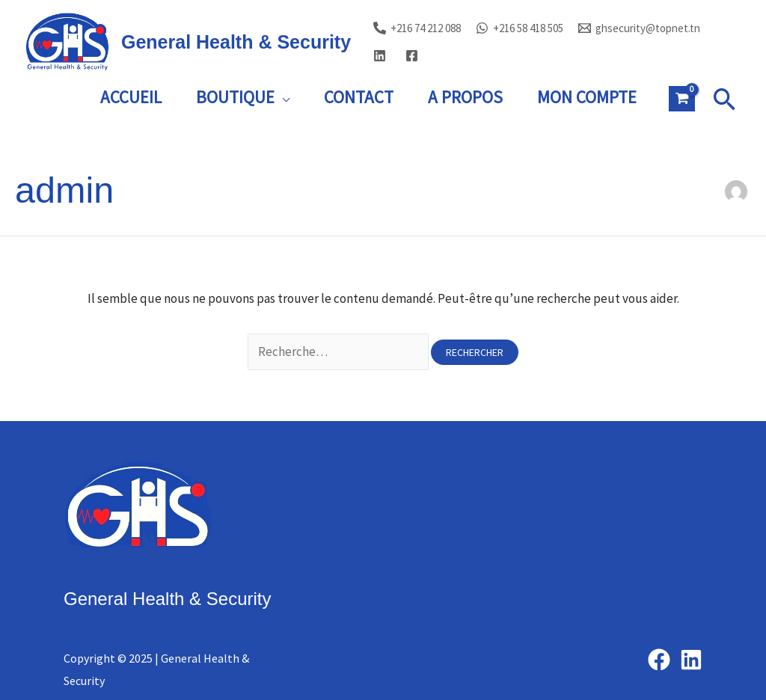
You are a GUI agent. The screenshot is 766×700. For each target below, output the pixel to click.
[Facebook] (659, 660)
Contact (359, 97)
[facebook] (414, 56)
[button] (725, 99)
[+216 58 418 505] (520, 28)
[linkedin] (382, 56)
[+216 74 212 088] (417, 28)
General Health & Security (236, 42)
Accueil (131, 97)
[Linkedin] (691, 660)
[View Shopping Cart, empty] (682, 99)
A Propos (465, 97)
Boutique (243, 97)
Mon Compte (587, 97)
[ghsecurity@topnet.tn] (639, 28)
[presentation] (282, 97)
